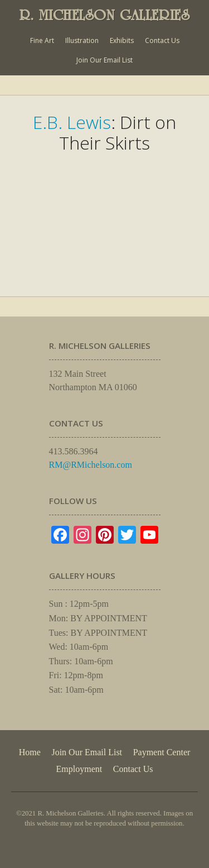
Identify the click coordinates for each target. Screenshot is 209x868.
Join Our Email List (104, 60)
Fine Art (42, 40)
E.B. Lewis (72, 122)
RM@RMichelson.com (91, 465)
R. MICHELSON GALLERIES (105, 15)
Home (30, 752)
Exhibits (122, 40)
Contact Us (162, 40)
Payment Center (162, 752)
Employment (79, 769)
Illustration (82, 40)
